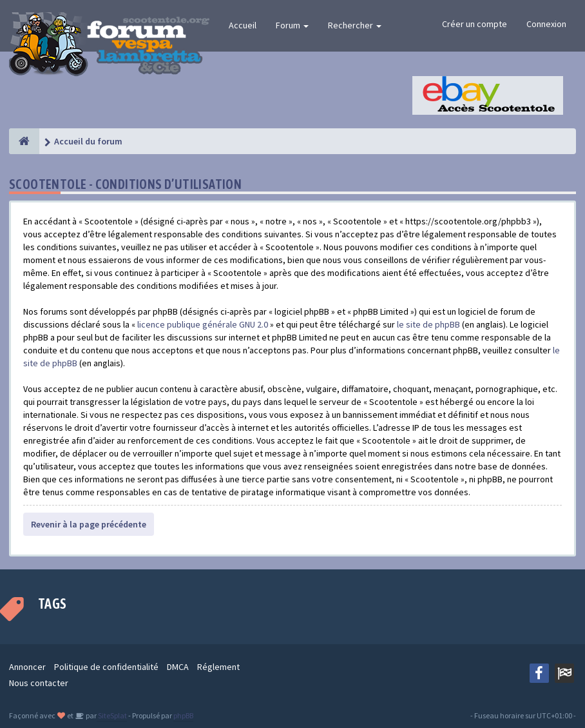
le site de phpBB (428, 324)
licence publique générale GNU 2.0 (203, 324)
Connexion (546, 24)
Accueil (243, 25)
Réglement (218, 667)
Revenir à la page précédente (89, 524)
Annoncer (27, 667)
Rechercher (355, 25)
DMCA (178, 667)
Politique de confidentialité (106, 667)
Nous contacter (39, 683)
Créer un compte (475, 24)
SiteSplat (112, 715)
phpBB (183, 715)
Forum (292, 25)
